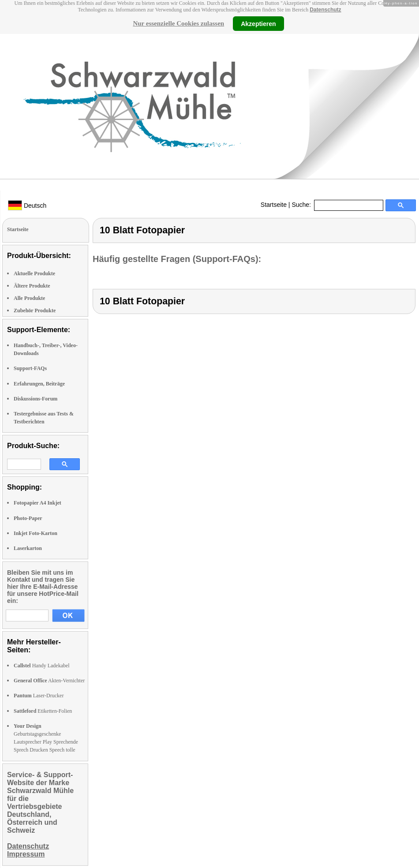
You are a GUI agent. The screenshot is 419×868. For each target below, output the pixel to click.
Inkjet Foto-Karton (36, 533)
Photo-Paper (28, 518)
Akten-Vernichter (49, 681)
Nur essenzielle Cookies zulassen (178, 23)
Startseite (274, 205)
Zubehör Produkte (35, 311)
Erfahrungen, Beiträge (39, 384)
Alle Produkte (29, 298)
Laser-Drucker (39, 696)
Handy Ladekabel (42, 666)
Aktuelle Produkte (34, 273)
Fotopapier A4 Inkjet (37, 503)
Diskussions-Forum (36, 399)
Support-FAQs (30, 368)
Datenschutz (325, 10)
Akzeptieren (258, 23)
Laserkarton (28, 548)
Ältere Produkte (32, 286)
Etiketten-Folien (43, 711)
